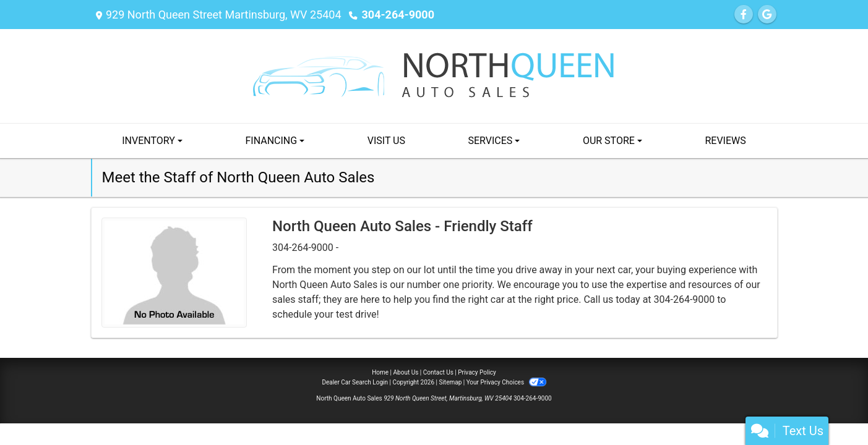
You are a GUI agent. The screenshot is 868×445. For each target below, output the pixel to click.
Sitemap (450, 382)
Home (380, 372)
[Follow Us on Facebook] (744, 15)
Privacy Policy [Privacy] (477, 372)
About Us (406, 372)
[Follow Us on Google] (767, 15)
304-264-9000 (398, 15)
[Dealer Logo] (434, 75)
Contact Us (438, 372)
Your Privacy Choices (506, 382)
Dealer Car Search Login (355, 382)
